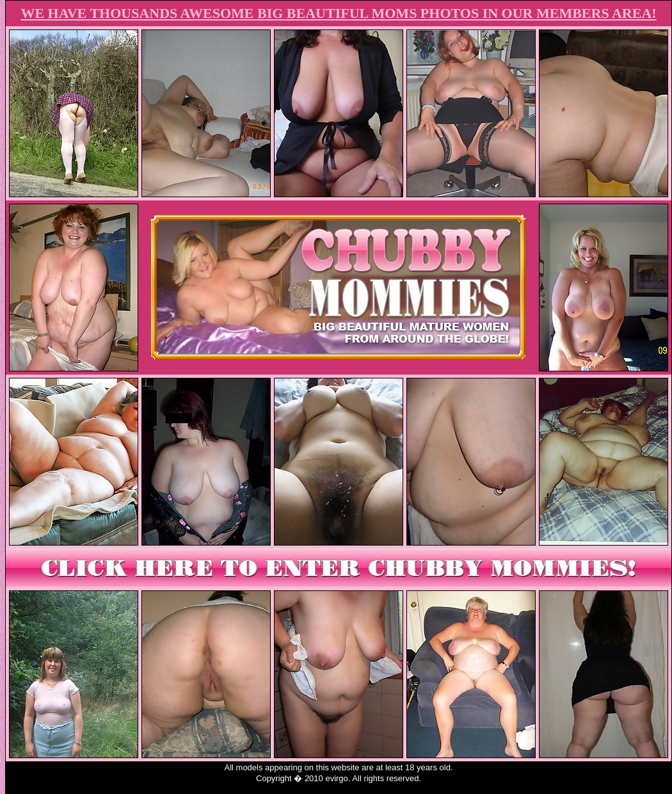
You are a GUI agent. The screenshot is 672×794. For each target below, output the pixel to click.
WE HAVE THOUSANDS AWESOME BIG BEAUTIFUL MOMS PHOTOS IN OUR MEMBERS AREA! (338, 13)
